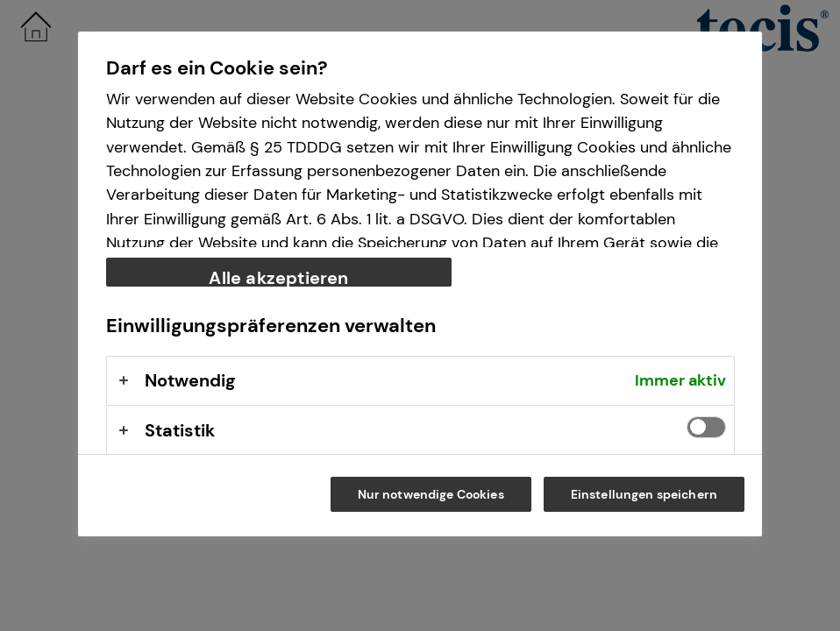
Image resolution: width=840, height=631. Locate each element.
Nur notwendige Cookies (431, 494)
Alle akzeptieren (278, 277)
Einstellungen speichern (644, 494)
